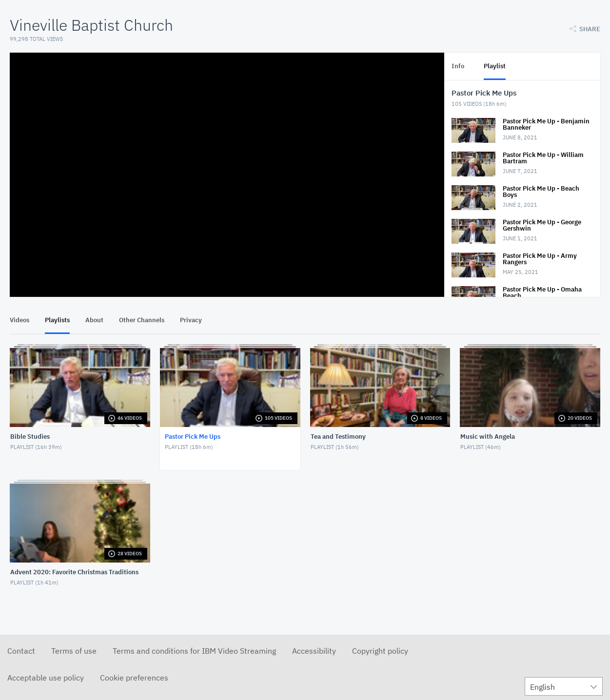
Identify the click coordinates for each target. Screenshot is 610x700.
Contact (21, 651)
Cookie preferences (134, 678)
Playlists (57, 320)
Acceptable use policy (46, 678)
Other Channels (142, 320)
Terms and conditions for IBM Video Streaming (194, 651)
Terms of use (74, 651)
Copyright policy (380, 651)
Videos (20, 320)
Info (458, 66)
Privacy (191, 320)
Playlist (495, 66)
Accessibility (314, 651)
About (94, 320)
